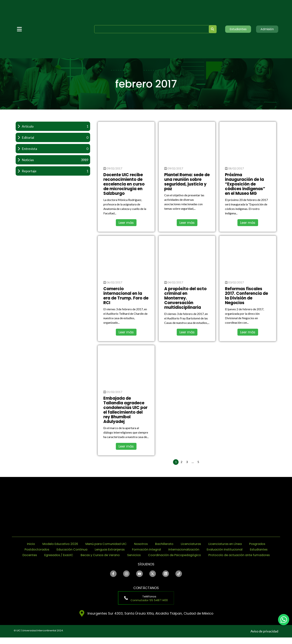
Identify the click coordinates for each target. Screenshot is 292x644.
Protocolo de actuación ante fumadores (146, 561)
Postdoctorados (42, 549)
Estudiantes (45, 555)
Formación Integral (160, 549)
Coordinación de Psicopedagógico (228, 555)
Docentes (70, 555)
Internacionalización (200, 549)
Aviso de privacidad (264, 638)
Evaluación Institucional (244, 549)
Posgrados (265, 544)
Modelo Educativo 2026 (53, 544)
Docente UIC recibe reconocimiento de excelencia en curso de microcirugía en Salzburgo (124, 184)
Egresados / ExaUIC (101, 555)
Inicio (22, 544)
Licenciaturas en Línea (230, 544)
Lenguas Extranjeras (121, 549)
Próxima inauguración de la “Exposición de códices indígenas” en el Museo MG (245, 184)
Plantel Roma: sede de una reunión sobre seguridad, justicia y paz (187, 182)
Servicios (184, 555)
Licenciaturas (194, 544)
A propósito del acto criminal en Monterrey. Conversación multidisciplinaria (185, 298)
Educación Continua (80, 549)
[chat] (284, 620)
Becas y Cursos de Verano (147, 555)
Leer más (126, 223)
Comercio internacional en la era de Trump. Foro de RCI (126, 296)
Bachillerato (165, 544)
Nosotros (140, 544)
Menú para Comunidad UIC (103, 544)
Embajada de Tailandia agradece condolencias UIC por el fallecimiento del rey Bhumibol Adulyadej (125, 410)
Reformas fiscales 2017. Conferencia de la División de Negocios (246, 296)
